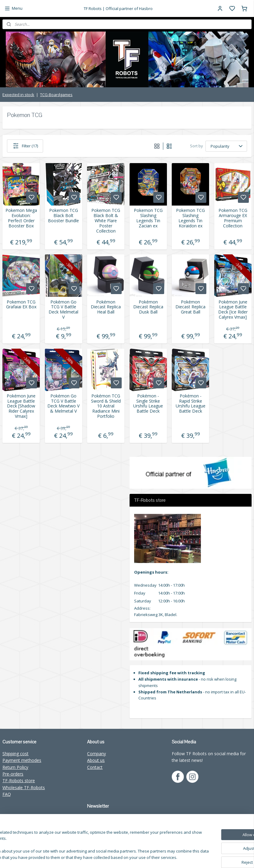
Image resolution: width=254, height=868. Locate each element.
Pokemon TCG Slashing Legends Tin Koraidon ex (190, 218)
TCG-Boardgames (56, 95)
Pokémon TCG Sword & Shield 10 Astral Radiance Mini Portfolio (106, 406)
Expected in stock (18, 95)
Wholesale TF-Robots (24, 788)
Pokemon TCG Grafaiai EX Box (21, 305)
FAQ (7, 794)
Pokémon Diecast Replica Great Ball (190, 307)
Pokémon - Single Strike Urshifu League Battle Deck (148, 404)
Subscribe (101, 831)
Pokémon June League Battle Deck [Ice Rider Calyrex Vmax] (233, 310)
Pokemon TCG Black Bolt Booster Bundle (63, 216)
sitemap (166, 857)
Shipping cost (15, 754)
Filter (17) (25, 146)
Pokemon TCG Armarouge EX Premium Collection (233, 218)
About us (96, 760)
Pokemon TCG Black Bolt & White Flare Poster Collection (106, 221)
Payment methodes (22, 760)
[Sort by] (226, 146)
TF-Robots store (19, 781)
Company (97, 754)
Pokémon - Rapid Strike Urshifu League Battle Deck (191, 404)
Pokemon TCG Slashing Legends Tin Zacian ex (148, 218)
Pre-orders (13, 774)
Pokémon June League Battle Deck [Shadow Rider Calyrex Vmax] (21, 406)
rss (179, 857)
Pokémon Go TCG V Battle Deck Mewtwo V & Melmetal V (63, 404)
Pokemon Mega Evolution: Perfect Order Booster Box (21, 218)
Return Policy (15, 767)
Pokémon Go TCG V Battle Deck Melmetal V (63, 310)
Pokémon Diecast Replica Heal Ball (106, 307)
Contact (95, 767)
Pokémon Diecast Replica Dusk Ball (148, 307)
